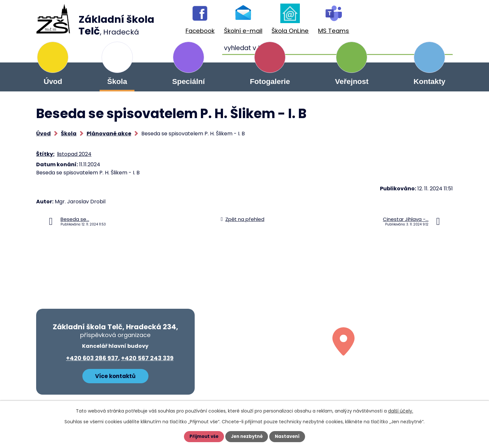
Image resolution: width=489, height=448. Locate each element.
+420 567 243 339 (147, 358)
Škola (117, 81)
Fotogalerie (270, 81)
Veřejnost (352, 81)
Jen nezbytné (247, 437)
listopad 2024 (74, 154)
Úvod (53, 81)
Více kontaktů (115, 375)
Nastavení (289, 437)
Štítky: (45, 154)
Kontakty (429, 81)
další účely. (401, 411)
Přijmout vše (203, 437)
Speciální (189, 81)
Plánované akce (109, 134)
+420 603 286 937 (92, 358)
